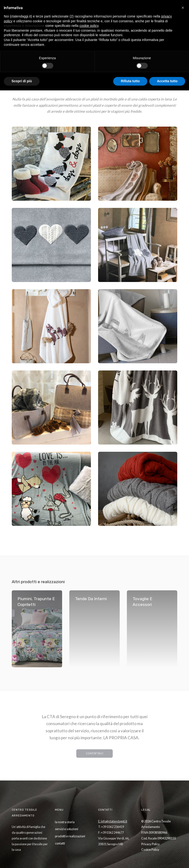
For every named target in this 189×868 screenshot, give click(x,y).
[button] (183, 8)
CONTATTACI (95, 753)
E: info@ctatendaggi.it (113, 821)
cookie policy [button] (89, 26)
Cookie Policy (150, 850)
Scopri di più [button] (22, 81)
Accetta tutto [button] (167, 81)
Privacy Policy (151, 844)
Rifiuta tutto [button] (130, 81)
